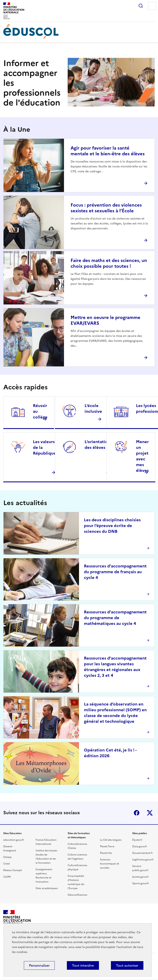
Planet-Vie (106, 853)
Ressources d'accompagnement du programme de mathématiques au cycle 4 (115, 618)
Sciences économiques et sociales (110, 864)
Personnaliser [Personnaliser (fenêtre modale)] (39, 965)
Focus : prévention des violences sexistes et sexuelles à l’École (106, 208)
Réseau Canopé (13, 870)
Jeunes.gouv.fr (141, 877)
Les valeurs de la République (44, 447)
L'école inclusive (93, 408)
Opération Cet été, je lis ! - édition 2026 (110, 753)
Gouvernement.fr (143, 853)
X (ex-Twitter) (150, 813)
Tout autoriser (127, 965)
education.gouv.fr (14, 840)
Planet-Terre (107, 846)
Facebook (137, 813)
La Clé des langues (111, 840)
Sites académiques (47, 888)
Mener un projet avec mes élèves (142, 456)
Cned (6, 864)
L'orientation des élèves (97, 445)
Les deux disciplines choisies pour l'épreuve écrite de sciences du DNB (112, 526)
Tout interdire (83, 965)
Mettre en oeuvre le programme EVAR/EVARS (105, 320)
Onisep (7, 857)
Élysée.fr (137, 840)
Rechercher (141, 6)
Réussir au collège (40, 411)
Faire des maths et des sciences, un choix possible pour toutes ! (109, 263)
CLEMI (7, 877)
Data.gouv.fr (140, 846)
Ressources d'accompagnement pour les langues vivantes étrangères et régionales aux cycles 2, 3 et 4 (115, 667)
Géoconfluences (77, 895)
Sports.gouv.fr (141, 883)
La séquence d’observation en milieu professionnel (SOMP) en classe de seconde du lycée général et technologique (115, 713)
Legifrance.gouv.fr (143, 860)
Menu (152, 6)
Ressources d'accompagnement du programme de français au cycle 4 (115, 572)
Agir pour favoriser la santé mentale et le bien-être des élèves (108, 151)
